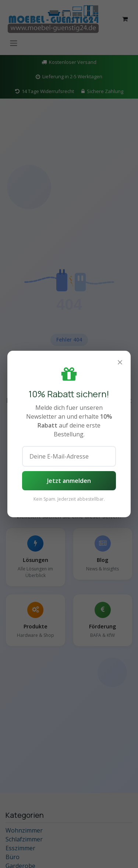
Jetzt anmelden (69, 481)
